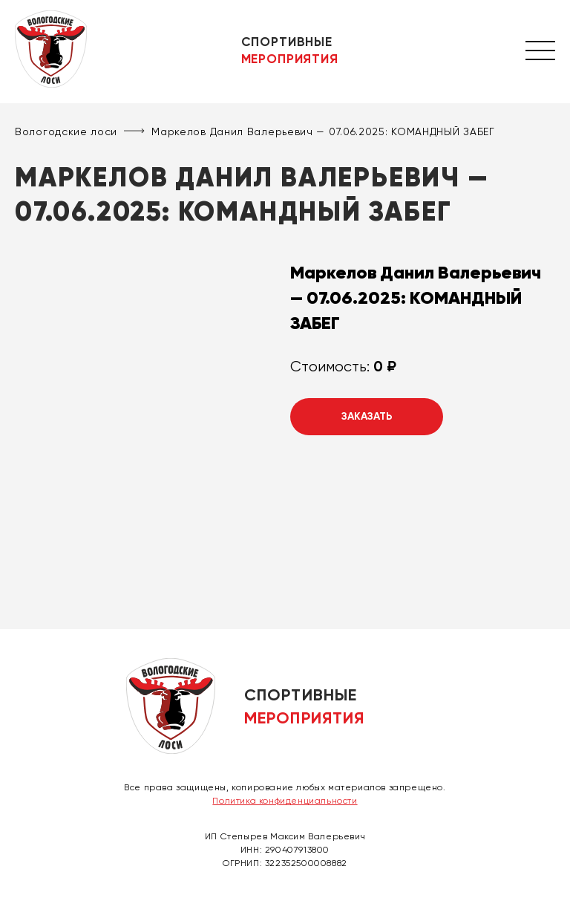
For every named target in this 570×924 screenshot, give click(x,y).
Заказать (367, 416)
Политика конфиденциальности (285, 801)
